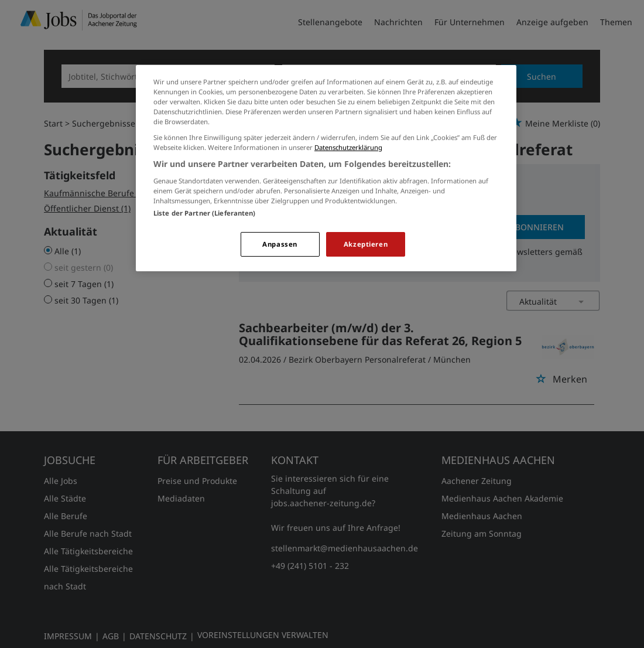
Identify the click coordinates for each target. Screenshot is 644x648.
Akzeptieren (366, 244)
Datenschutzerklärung (348, 147)
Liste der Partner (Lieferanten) (205, 213)
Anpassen (280, 244)
